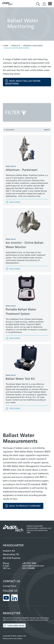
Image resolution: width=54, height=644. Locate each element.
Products (16, 46)
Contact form (10, 586)
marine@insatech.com (33, 566)
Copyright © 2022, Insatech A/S (14, 636)
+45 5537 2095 (29, 563)
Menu (50, 4)
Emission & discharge (33, 46)
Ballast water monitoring (17, 48)
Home (6, 46)
